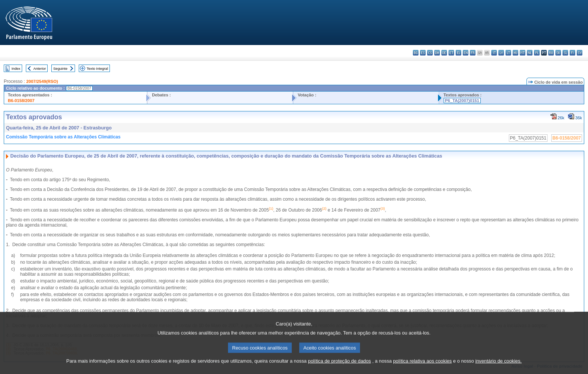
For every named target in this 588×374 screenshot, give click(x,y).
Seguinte (60, 68)
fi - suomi (572, 53)
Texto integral (97, 68)
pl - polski (537, 53)
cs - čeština (430, 53)
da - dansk (437, 53)
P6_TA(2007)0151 (462, 101)
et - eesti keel (451, 53)
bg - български (416, 53)
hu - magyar (515, 53)
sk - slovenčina (558, 53)
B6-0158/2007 (21, 101)
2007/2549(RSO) (42, 81)
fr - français (473, 53)
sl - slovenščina (565, 53)
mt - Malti (523, 53)
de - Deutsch (444, 53)
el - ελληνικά (458, 53)
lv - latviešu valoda (501, 53)
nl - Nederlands (530, 53)
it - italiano (494, 53)
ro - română (551, 53)
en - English (466, 53)
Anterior (40, 68)
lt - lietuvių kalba (508, 53)
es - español (423, 53)
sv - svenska (580, 53)
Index (16, 68)
